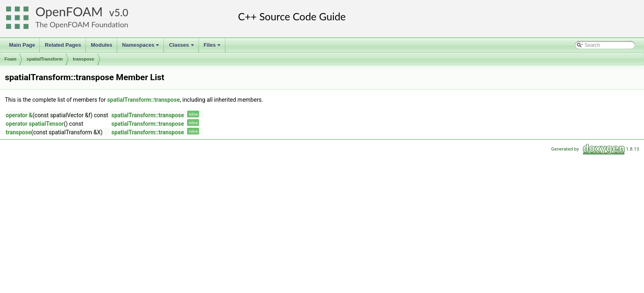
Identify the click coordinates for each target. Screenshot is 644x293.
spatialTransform (45, 59)
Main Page (22, 45)
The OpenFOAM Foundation (82, 24)
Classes (182, 47)
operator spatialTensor (35, 124)
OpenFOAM (69, 12)
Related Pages (63, 45)
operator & (19, 115)
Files (213, 47)
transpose (84, 59)
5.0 (121, 12)
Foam (10, 59)
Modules (102, 45)
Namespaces (141, 47)
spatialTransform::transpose (143, 100)
